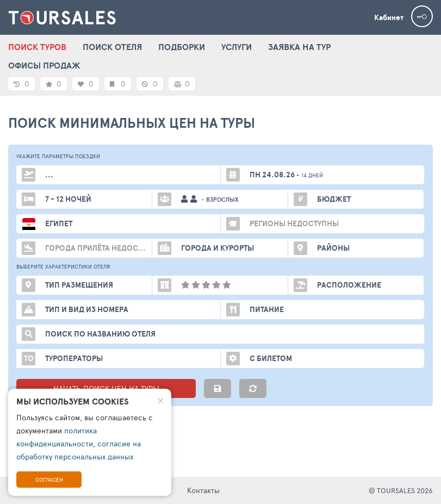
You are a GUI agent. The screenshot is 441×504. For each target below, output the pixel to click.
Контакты (203, 490)
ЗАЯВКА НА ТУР (299, 47)
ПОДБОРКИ (182, 47)
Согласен (49, 480)
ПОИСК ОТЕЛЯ (112, 47)
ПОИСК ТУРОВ (37, 47)
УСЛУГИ (237, 47)
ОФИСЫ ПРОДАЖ (44, 65)
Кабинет (389, 17)
